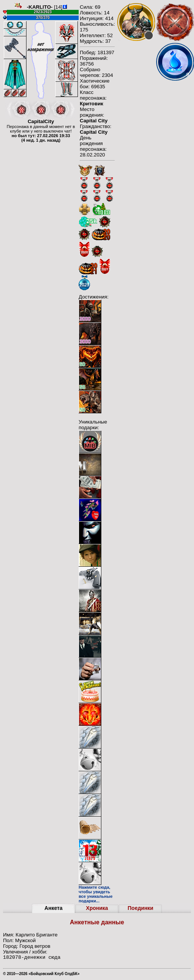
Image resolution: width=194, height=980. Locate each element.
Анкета (54, 908)
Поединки (141, 908)
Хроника (97, 908)
